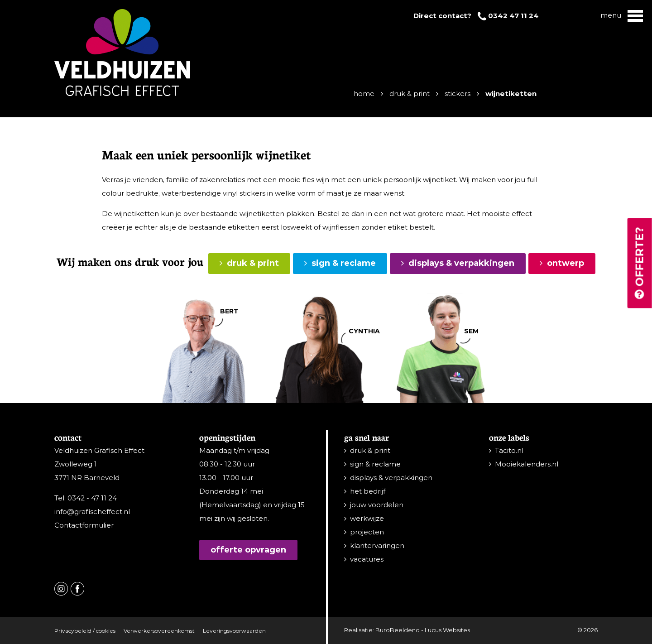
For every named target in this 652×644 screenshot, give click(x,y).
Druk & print (410, 94)
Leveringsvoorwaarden (234, 631)
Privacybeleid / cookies (85, 631)
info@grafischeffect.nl (92, 512)
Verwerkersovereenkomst (159, 631)
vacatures (367, 559)
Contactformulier (84, 525)
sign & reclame (344, 263)
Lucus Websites (447, 630)
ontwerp (566, 263)
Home (364, 94)
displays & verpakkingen (461, 263)
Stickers (458, 94)
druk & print (253, 263)
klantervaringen (377, 545)
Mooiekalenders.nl (527, 464)
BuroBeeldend (398, 630)
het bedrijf (368, 491)
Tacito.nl (509, 450)
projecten (367, 532)
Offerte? (640, 263)
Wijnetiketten (511, 94)
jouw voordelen (377, 505)
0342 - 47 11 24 (92, 498)
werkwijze (367, 518)
